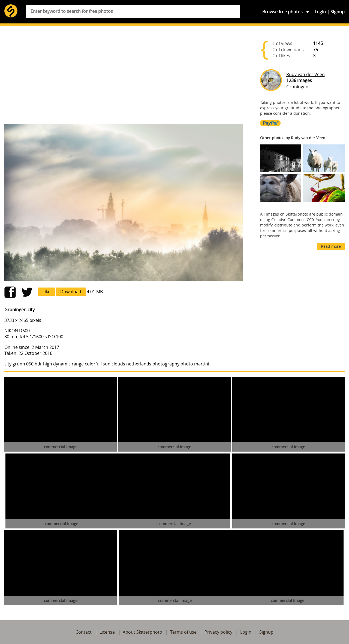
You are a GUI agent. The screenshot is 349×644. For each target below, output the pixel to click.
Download (71, 292)
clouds (118, 364)
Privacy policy (218, 632)
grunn (19, 364)
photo (187, 364)
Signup (338, 12)
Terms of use (183, 632)
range (78, 364)
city (8, 364)
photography (166, 364)
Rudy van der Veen (306, 74)
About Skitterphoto (142, 632)
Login (320, 12)
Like (46, 292)
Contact (84, 632)
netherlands (139, 364)
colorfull (93, 364)
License (107, 632)
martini (202, 364)
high (48, 364)
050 (30, 364)
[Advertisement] (124, 77)
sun (107, 364)
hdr (38, 364)
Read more (331, 246)
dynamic (62, 364)
